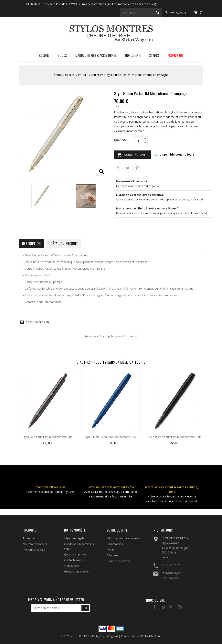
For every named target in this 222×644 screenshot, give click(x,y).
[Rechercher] (141, 13)
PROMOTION (175, 55)
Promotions (30, 538)
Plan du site (72, 566)
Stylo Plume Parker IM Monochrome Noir (174, 437)
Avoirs (111, 550)
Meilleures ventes (34, 550)
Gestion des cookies (77, 571)
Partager (118, 168)
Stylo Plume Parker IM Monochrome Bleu (111, 437)
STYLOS (154, 55)
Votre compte (117, 530)
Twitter (159, 608)
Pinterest (137, 168)
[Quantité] (138, 141)
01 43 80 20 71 (171, 565)
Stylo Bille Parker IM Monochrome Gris (48, 437)
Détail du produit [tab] (64, 243)
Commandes (115, 544)
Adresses (112, 555)
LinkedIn (183, 608)
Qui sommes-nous (76, 554)
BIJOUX (62, 55)
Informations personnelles (123, 538)
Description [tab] (32, 243)
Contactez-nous (74, 560)
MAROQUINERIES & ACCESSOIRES (96, 55)
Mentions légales (75, 538)
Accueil (44, 55)
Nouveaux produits (35, 544)
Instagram (175, 608)
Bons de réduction (118, 561)
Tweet (127, 168)
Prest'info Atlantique (148, 636)
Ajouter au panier (136, 155)
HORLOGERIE (133, 55)
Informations (163, 530)
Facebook (151, 608)
